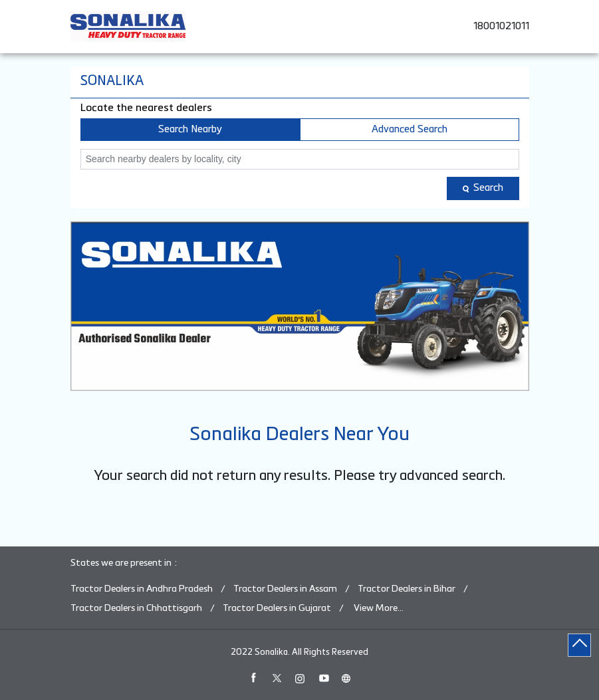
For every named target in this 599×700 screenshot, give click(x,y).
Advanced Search (410, 129)
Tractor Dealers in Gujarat (277, 608)
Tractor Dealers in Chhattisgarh (136, 608)
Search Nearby (190, 129)
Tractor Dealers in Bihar (407, 589)
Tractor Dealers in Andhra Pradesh (142, 589)
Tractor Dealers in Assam (285, 589)
